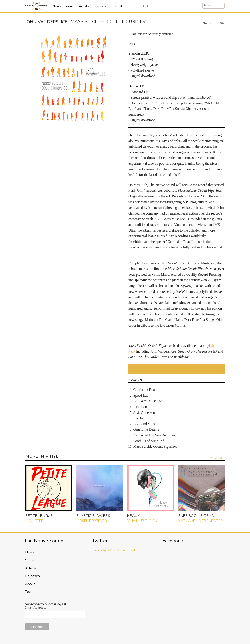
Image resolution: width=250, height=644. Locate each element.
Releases (99, 6)
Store (70, 6)
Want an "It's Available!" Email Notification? (176, 369)
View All (217, 458)
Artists (84, 6)
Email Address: (35, 608)
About (125, 6)
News (57, 6)
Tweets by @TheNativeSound (113, 550)
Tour (113, 6)
